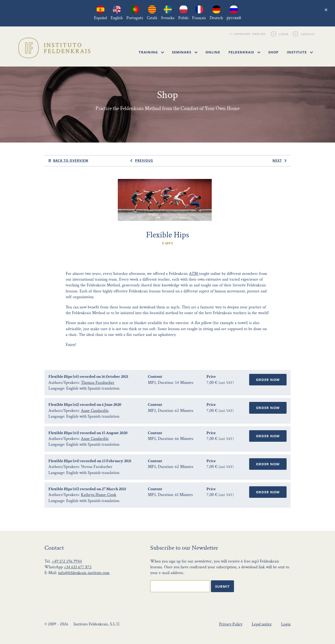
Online (213, 52)
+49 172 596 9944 (67, 561)
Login (284, 34)
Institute (300, 52)
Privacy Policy (231, 624)
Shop (273, 52)
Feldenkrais (244, 52)
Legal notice (262, 624)
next (277, 160)
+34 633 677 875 (78, 567)
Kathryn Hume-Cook (99, 495)
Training (151, 52)
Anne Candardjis (95, 411)
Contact (308, 34)
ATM (194, 274)
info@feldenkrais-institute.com (84, 573)
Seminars (185, 52)
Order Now (268, 380)
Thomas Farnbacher (98, 383)
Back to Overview (71, 160)
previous (144, 160)
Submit (222, 586)
